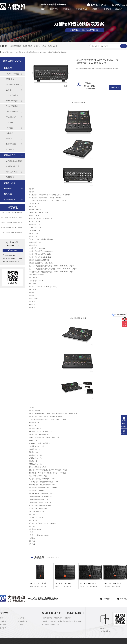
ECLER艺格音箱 (12, 95)
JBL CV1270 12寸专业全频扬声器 (42, 583)
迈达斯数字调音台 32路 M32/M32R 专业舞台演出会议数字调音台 (45, 52)
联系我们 (119, 9)
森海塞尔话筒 (11, 144)
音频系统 (19, 52)
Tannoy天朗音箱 (12, 106)
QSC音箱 (9, 122)
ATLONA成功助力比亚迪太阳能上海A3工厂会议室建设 (19, 218)
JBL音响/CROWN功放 (13, 85)
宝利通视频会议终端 (13, 161)
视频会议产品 (10, 155)
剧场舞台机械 (52, 46)
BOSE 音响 (10, 79)
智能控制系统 (10, 200)
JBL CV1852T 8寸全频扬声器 (115, 583)
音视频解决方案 (82, 9)
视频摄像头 (10, 177)
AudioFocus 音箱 (12, 101)
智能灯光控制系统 (40, 46)
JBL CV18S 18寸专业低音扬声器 (67, 583)
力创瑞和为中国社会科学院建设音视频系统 (15, 213)
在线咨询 (115, 87)
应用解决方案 (23, 621)
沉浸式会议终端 (12, 172)
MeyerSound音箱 (12, 74)
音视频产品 (54, 9)
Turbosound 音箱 (12, 112)
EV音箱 (9, 90)
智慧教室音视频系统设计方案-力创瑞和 (14, 228)
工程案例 (3, 621)
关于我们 (107, 9)
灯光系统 (8, 189)
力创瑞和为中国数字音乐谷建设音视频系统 (15, 233)
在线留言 (107, 599)
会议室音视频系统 (15, 46)
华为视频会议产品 (12, 166)
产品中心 (21, 618)
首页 (43, 9)
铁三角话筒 (10, 149)
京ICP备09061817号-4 (54, 625)
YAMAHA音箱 (11, 117)
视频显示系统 (28, 46)
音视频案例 (67, 9)
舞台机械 (8, 194)
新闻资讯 (96, 9)
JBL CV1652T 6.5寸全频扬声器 (91, 583)
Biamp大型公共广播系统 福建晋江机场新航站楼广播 (18, 223)
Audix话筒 (10, 133)
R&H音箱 (9, 128)
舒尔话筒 (9, 139)
